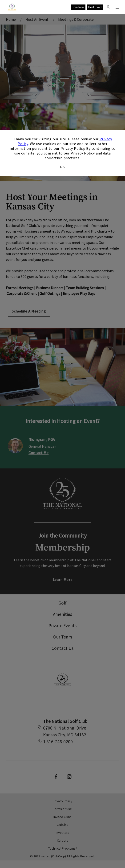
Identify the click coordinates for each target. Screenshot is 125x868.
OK (62, 167)
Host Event (95, 7)
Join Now (78, 7)
